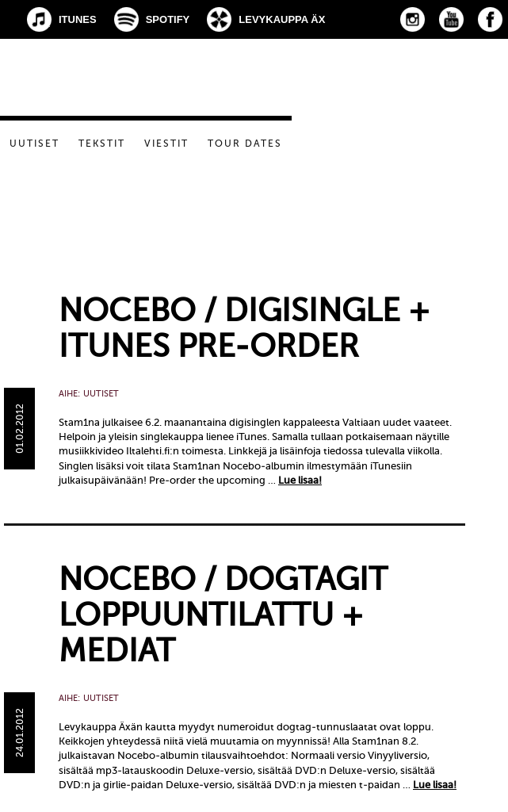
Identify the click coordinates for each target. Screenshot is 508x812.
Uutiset (34, 144)
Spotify (168, 19)
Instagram (413, 19)
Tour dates (245, 144)
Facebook (490, 19)
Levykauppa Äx (282, 19)
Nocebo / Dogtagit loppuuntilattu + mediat (223, 615)
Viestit (166, 144)
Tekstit (102, 144)
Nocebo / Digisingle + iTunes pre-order (244, 328)
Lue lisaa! (300, 480)
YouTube (451, 19)
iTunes (78, 19)
